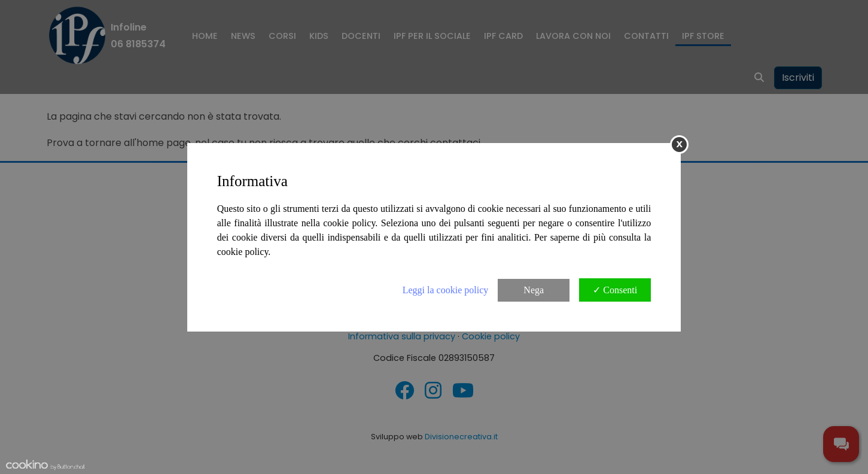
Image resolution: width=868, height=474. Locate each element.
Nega (534, 290)
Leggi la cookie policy (446, 290)
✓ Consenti (615, 290)
